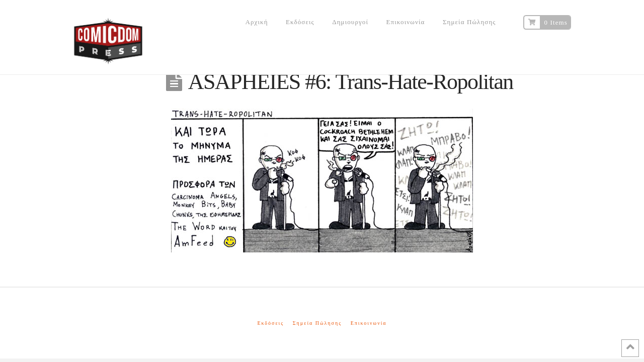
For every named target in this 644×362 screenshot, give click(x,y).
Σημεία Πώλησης (317, 323)
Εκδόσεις (270, 323)
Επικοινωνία (369, 323)
